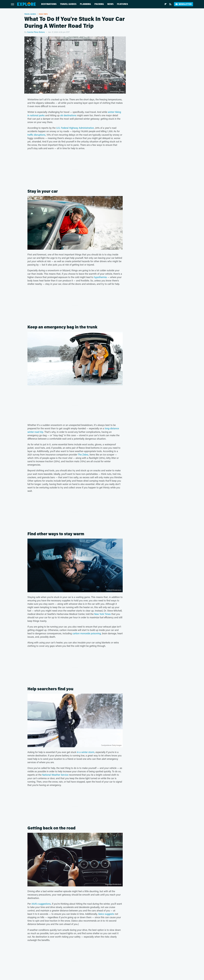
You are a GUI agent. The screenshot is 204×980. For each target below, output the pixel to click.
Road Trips (43, 14)
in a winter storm (86, 752)
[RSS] (170, 4)
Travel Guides (68, 4)
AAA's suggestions (41, 904)
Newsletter (184, 4)
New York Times (102, 614)
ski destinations (68, 115)
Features (122, 4)
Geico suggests (106, 914)
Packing (99, 4)
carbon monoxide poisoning (87, 633)
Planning (85, 4)
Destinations (49, 4)
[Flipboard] (166, 4)
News (110, 4)
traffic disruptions (36, 135)
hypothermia (100, 277)
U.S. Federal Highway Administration (75, 128)
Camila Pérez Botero (36, 32)
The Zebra (83, 455)
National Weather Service (55, 775)
